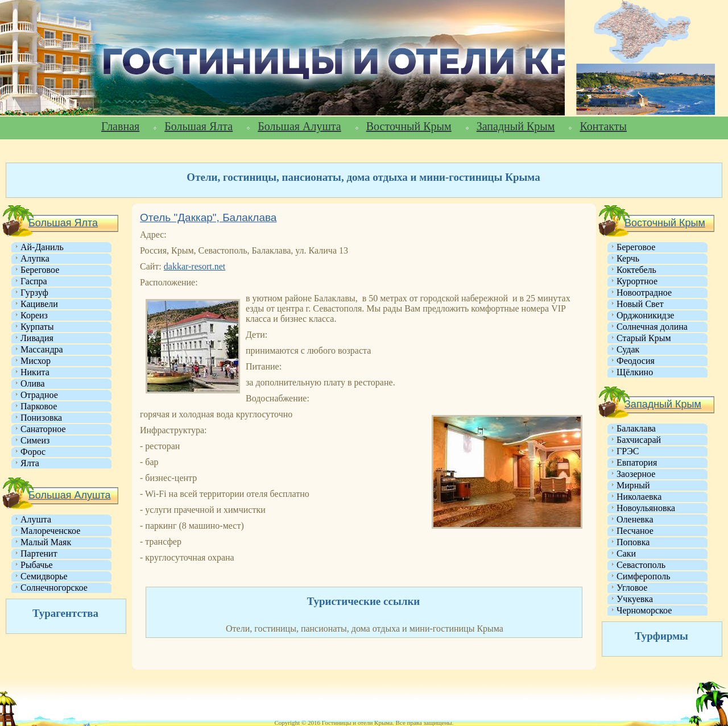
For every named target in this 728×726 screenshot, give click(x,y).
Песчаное (635, 531)
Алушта (36, 519)
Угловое (632, 588)
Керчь (628, 258)
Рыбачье (37, 565)
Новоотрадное (644, 293)
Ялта (30, 463)
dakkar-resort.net (195, 266)
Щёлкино (635, 372)
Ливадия (37, 338)
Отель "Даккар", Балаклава (208, 217)
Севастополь (641, 565)
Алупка (35, 258)
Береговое (40, 270)
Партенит (39, 553)
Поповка (633, 542)
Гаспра (34, 281)
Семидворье (44, 576)
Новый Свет (640, 304)
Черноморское (644, 610)
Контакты (603, 126)
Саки (626, 553)
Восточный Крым (409, 126)
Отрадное (39, 395)
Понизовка (41, 418)
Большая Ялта (198, 126)
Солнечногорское (54, 588)
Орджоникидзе (645, 315)
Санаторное (43, 429)
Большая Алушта (299, 126)
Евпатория (637, 462)
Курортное (637, 281)
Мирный (633, 485)
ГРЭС (628, 451)
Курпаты (37, 327)
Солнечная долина (652, 327)
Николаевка (639, 497)
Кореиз (34, 315)
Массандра (42, 349)
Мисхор (36, 361)
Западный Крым (516, 126)
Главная (120, 126)
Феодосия (636, 361)
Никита (35, 372)
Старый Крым (644, 338)
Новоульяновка (646, 508)
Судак (628, 349)
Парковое (39, 406)
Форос (33, 452)
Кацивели (39, 304)
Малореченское (50, 531)
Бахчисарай (639, 440)
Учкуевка (635, 599)
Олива (33, 383)
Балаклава (636, 428)
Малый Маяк (46, 542)
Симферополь (643, 576)
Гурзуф (34, 293)
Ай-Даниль (42, 247)
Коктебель (636, 270)
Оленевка (635, 519)
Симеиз (35, 440)
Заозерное (636, 474)
